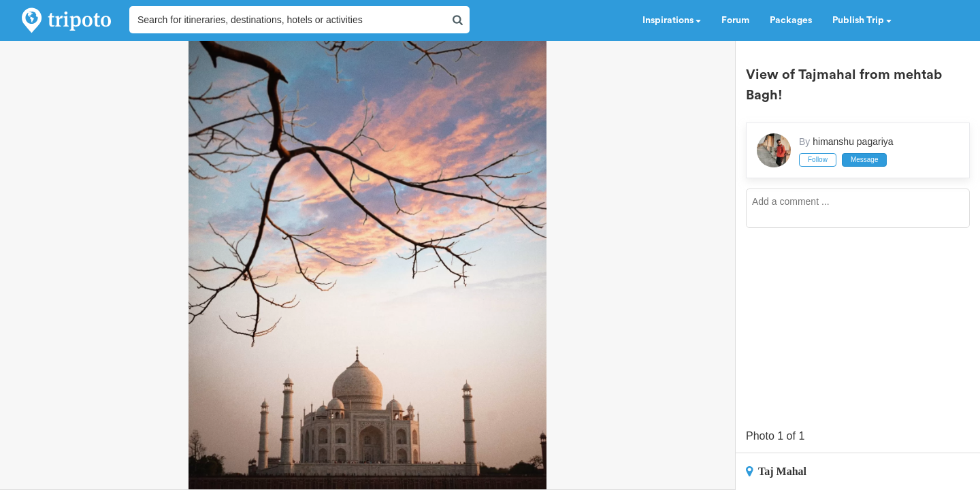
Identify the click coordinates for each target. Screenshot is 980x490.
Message (865, 160)
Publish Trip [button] (862, 20)
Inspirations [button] (672, 20)
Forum (735, 20)
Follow (818, 160)
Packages (791, 20)
